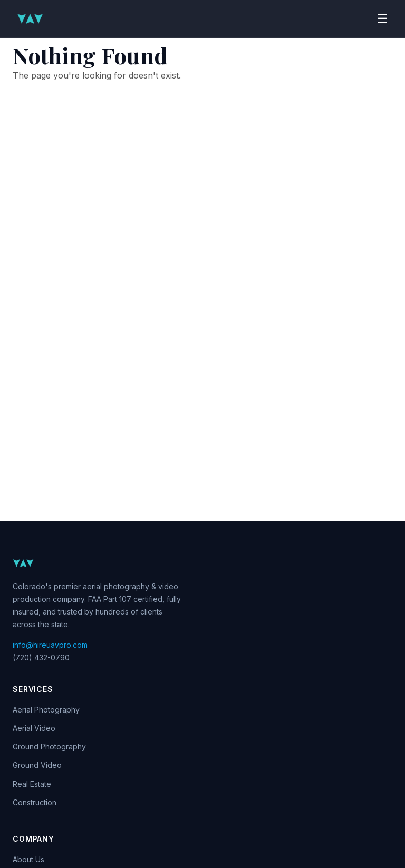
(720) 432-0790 (41, 657)
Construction (35, 802)
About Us (28, 859)
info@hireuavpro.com (50, 645)
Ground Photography (49, 747)
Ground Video (37, 765)
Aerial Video (34, 728)
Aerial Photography (46, 710)
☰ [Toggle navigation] (382, 19)
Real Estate (32, 784)
